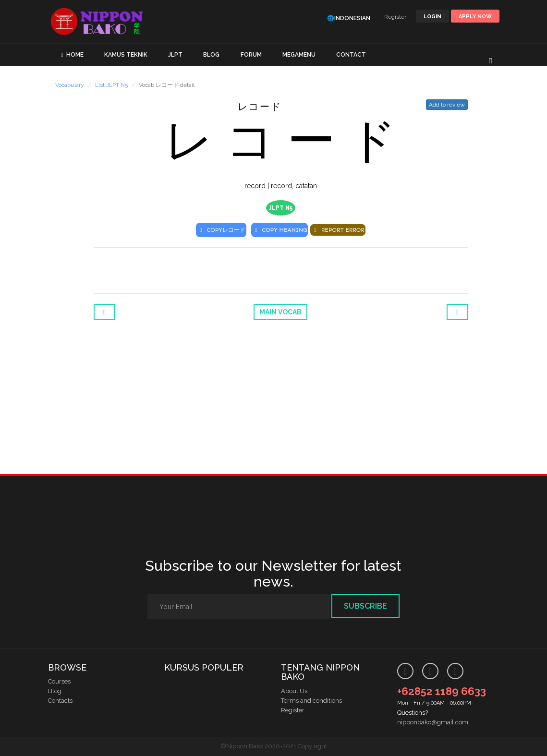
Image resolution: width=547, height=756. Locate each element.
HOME (75, 55)
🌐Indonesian (349, 18)
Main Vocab (280, 312)
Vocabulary (70, 85)
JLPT (175, 55)
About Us (294, 691)
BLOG (211, 55)
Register (395, 17)
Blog (55, 691)
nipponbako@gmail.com (433, 722)
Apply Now (475, 17)
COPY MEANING (280, 230)
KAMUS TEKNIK (126, 55)
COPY (221, 230)
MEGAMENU (299, 55)
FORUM (251, 55)
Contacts (60, 701)
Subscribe (365, 606)
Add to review (447, 105)
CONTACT (351, 55)
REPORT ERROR (338, 230)
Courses (59, 681)
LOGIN (432, 17)
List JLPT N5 (111, 85)
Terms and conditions (311, 701)
